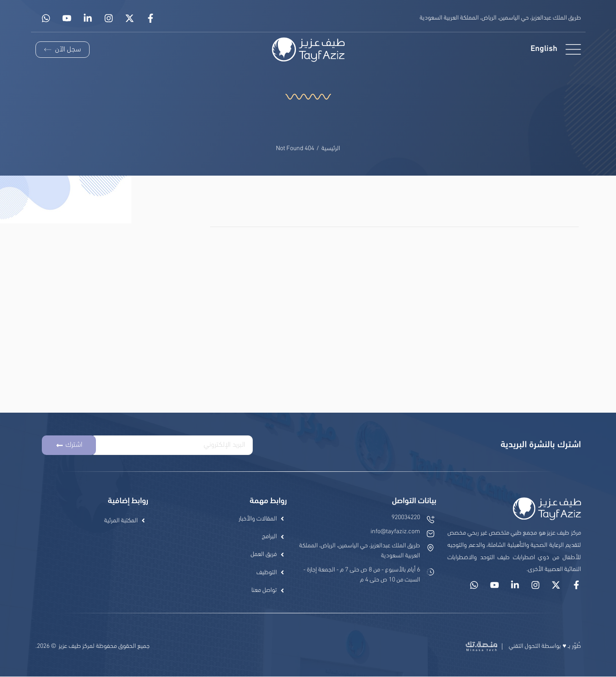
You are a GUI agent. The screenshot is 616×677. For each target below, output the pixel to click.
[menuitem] (543, 49)
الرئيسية (331, 149)
